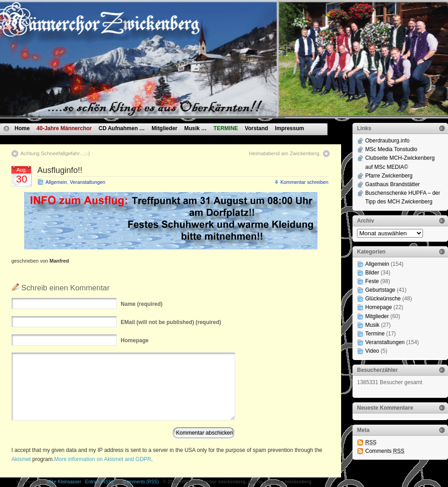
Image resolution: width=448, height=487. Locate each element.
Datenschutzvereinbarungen (51, 139)
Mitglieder (164, 128)
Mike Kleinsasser (64, 482)
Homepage (379, 307)
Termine (375, 334)
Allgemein (56, 182)
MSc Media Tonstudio (391, 149)
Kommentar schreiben (304, 182)
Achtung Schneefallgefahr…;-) (55, 153)
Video (372, 351)
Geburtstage (380, 290)
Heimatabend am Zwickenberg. (285, 153)
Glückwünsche (383, 299)
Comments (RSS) (141, 482)
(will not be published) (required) (171, 322)
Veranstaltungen (87, 182)
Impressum (289, 128)
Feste (372, 281)
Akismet (21, 459)
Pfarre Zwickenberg (389, 176)
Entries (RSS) (99, 482)
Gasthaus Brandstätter (393, 184)
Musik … (195, 128)
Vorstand (256, 128)
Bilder (372, 273)
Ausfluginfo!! (60, 170)
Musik (372, 325)
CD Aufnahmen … (122, 128)
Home (22, 128)
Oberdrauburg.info (387, 141)
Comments (385, 451)
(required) (141, 304)
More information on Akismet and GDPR (103, 459)
